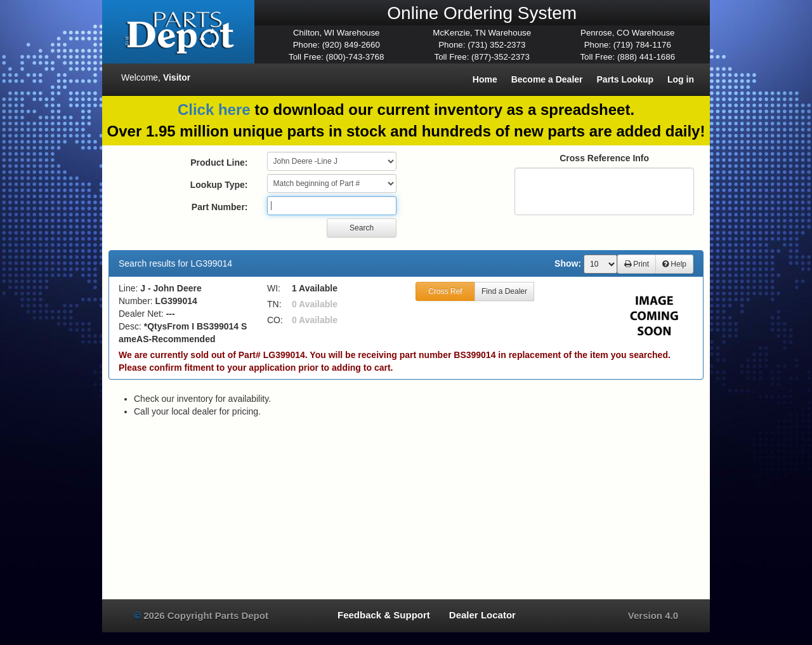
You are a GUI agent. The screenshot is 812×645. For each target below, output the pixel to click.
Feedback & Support (384, 615)
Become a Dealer (547, 79)
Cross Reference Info (604, 158)
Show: (568, 263)
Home (485, 79)
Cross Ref (445, 291)
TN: (274, 304)
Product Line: (219, 163)
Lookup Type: (219, 185)
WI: (274, 288)
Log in (681, 79)
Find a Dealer (504, 291)
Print (637, 264)
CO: (275, 320)
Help (674, 264)
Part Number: (220, 207)
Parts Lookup (625, 79)
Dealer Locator (482, 615)
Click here (214, 110)
